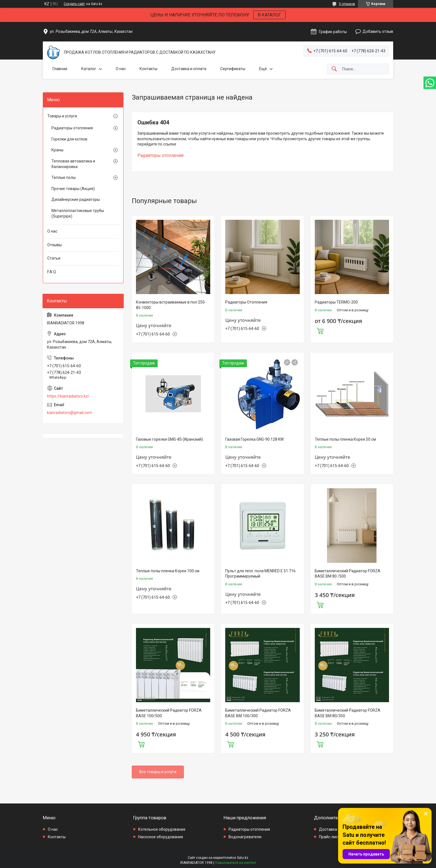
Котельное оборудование (162, 829)
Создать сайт (74, 4)
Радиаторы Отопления (246, 302)
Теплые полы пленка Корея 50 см (345, 439)
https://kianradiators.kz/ (68, 396)
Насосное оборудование (161, 837)
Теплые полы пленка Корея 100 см (168, 571)
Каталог (89, 69)
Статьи (54, 258)
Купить (320, 330)
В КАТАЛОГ (269, 15)
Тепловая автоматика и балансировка (73, 164)
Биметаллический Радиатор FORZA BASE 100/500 (169, 713)
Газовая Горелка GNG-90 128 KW (254, 439)
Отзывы (54, 245)
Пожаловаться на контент (236, 863)
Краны (57, 150)
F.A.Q (52, 272)
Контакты (148, 69)
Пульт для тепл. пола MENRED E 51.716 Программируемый (260, 574)
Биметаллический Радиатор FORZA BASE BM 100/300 (258, 713)
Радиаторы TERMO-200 (336, 302)
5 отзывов (347, 4)
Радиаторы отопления (160, 155)
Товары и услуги (62, 116)
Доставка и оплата (189, 69)
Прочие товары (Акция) (73, 189)
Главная (60, 69)
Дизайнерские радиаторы (76, 199)
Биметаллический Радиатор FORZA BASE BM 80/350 (348, 713)
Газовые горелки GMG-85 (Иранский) (169, 439)
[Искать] (334, 69)
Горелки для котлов (69, 139)
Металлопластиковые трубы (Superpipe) (78, 213)
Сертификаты (233, 69)
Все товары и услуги (158, 772)
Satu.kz (243, 858)
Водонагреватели (245, 837)
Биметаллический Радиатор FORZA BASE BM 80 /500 (348, 574)
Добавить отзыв (378, 31)
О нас (121, 69)
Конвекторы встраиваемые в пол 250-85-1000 (171, 305)
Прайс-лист (329, 837)
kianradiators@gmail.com (70, 413)
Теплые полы (64, 177)
